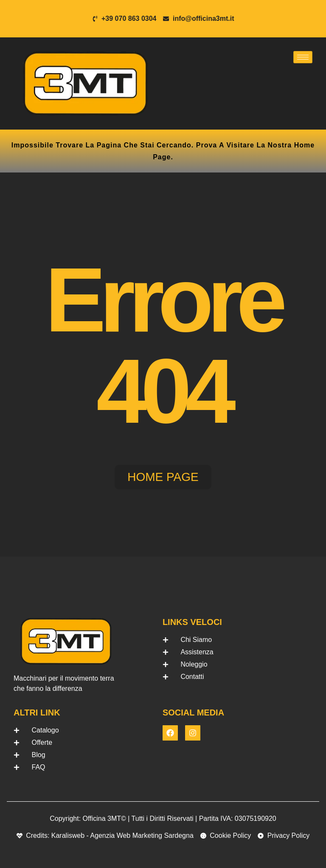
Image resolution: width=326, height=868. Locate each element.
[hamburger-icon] (303, 57)
